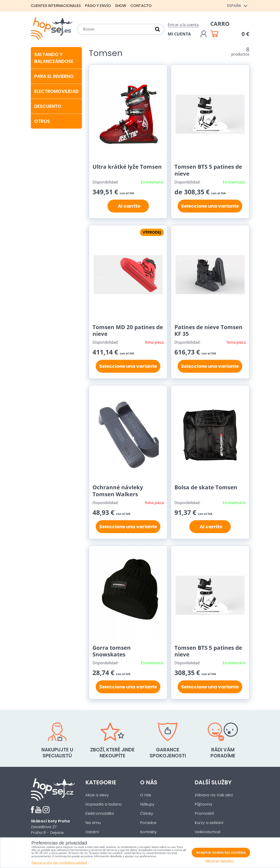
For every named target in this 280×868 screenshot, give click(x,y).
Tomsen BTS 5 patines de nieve (208, 170)
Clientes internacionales (56, 6)
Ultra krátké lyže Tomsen (127, 167)
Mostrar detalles (220, 861)
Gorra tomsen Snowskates (112, 651)
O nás (146, 795)
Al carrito (128, 206)
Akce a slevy (97, 795)
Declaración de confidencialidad (59, 863)
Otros (42, 121)
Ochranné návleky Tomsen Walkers (118, 491)
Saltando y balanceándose (54, 58)
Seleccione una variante (210, 206)
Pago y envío (98, 6)
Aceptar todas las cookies (221, 852)
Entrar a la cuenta (183, 25)
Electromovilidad (56, 91)
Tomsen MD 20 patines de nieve (128, 330)
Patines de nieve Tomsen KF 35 (208, 330)
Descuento (48, 106)
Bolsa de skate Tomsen (206, 487)
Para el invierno (54, 76)
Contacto (141, 6)
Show (121, 6)
